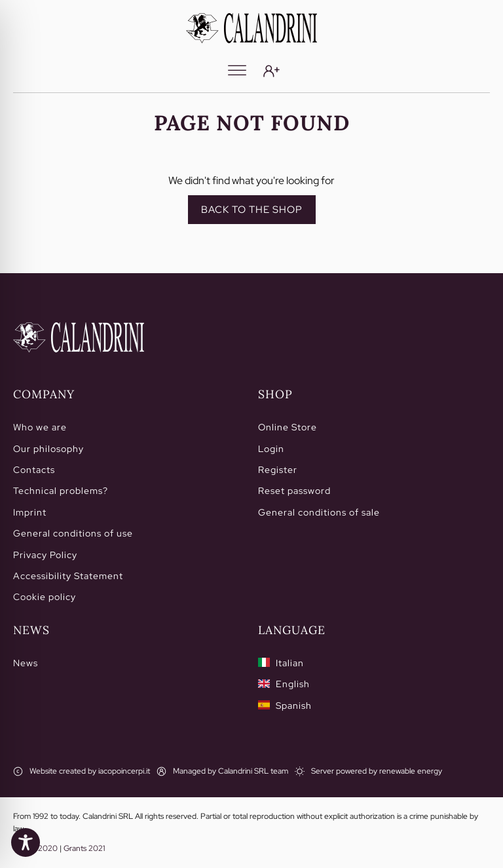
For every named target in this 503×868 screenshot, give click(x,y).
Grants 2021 (84, 848)
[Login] (271, 71)
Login (271, 449)
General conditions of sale (319, 512)
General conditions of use (73, 533)
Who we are (40, 427)
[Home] (79, 337)
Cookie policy (45, 597)
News (26, 663)
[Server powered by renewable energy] (368, 771)
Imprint (30, 512)
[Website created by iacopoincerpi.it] (82, 771)
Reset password (294, 491)
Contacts (34, 470)
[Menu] (237, 71)
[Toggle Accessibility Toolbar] (26, 842)
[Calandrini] (251, 28)
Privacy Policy (45, 555)
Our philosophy (48, 449)
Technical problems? (61, 491)
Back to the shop (252, 210)
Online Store (288, 427)
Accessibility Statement (68, 576)
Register (278, 470)
